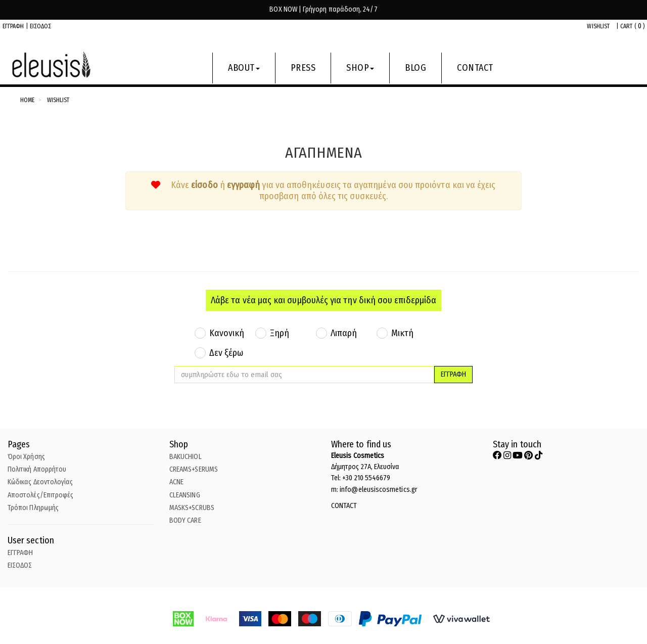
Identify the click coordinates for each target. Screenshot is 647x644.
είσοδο (204, 185)
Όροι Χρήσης (26, 457)
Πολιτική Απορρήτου (37, 469)
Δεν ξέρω (226, 353)
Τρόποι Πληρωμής (33, 508)
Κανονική (227, 333)
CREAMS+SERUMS (194, 469)
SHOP (360, 68)
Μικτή (402, 333)
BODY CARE (185, 520)
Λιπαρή (344, 333)
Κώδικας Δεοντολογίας (40, 482)
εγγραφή (245, 185)
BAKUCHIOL (186, 457)
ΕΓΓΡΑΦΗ (13, 26)
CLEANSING (185, 495)
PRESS (303, 68)
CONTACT (475, 68)
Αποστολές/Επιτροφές (40, 495)
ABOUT (244, 68)
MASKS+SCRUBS (192, 508)
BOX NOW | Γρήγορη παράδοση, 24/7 (323, 9)
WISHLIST (598, 26)
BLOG (415, 68)
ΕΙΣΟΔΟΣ (41, 26)
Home (27, 100)
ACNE (176, 482)
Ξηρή (280, 333)
